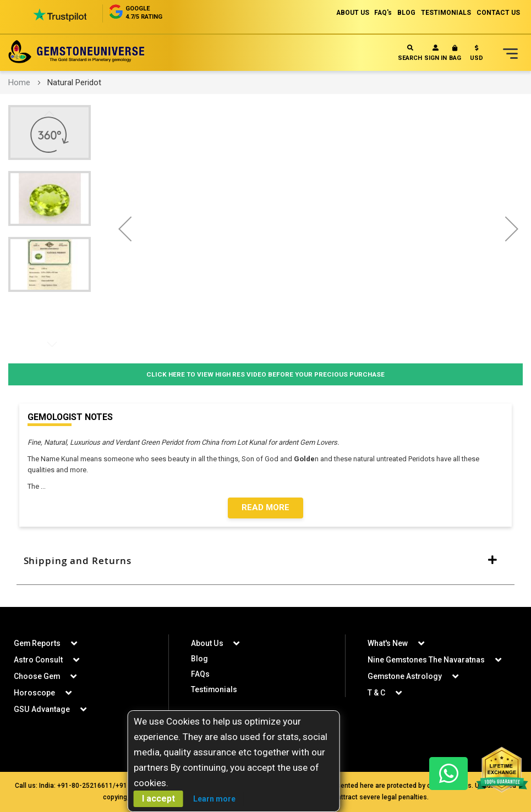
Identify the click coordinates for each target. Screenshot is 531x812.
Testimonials (214, 689)
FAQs (200, 674)
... (45, 486)
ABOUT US (351, 13)
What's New (388, 643)
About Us (207, 643)
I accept (158, 799)
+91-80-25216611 (85, 786)
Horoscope (34, 693)
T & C (376, 693)
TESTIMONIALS (446, 13)
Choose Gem (37, 676)
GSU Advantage (42, 709)
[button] (477, 55)
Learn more (214, 799)
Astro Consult (38, 660)
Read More (265, 508)
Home (19, 82)
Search (410, 53)
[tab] (265, 561)
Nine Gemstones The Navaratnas (426, 660)
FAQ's (382, 13)
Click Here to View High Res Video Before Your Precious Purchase (265, 374)
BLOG (406, 13)
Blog (199, 659)
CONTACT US (498, 13)
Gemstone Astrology (405, 676)
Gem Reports (37, 643)
